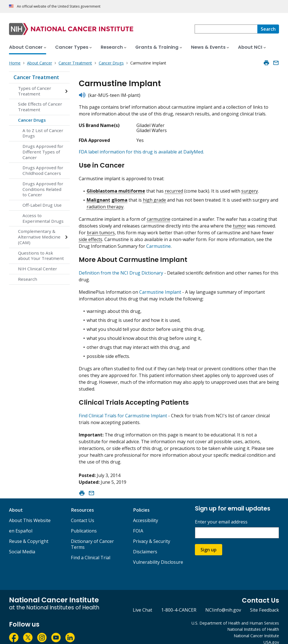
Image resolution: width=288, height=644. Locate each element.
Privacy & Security (152, 534)
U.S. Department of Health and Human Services (235, 616)
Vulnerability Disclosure (158, 555)
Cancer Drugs (32, 120)
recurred (174, 189)
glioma (119, 198)
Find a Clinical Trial (91, 550)
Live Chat (142, 603)
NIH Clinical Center (38, 269)
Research (28, 279)
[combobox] (226, 29)
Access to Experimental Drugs (43, 218)
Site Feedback (265, 603)
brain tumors (101, 230)
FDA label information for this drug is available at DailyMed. (141, 152)
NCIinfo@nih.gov (223, 603)
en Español (21, 523)
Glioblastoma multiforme (116, 189)
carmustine (159, 217)
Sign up (209, 543)
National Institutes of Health (253, 622)
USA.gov (271, 635)
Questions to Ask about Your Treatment (41, 256)
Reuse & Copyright (29, 534)
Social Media (22, 544)
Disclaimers (145, 544)
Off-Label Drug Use (42, 205)
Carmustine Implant (160, 287)
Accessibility (146, 513)
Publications (84, 523)
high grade (154, 198)
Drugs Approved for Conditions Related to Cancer (43, 189)
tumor (239, 224)
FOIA (138, 523)
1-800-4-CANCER (179, 603)
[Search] (268, 29)
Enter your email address (221, 515)
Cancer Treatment (36, 77)
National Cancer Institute (256, 629)
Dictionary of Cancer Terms (92, 537)
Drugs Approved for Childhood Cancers (43, 170)
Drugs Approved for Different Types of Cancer (43, 152)
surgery (250, 189)
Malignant (98, 198)
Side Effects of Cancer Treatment (40, 107)
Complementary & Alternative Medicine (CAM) (39, 237)
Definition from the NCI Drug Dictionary (121, 268)
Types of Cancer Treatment (35, 91)
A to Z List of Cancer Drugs (43, 133)
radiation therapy (105, 204)
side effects (91, 237)
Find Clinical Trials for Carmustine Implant (123, 409)
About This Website (30, 513)
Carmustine (158, 244)
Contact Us (83, 513)
